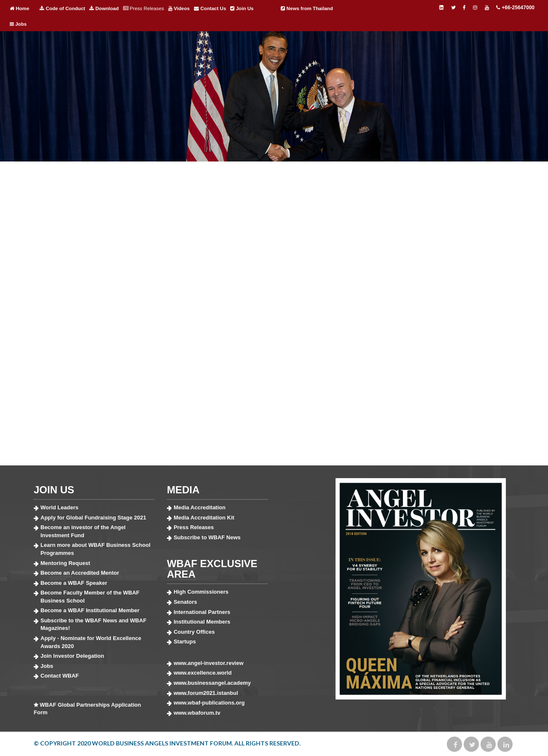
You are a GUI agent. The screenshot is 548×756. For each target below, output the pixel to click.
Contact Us (210, 8)
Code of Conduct (62, 8)
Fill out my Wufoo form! (274, 315)
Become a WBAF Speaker (74, 583)
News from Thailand (307, 8)
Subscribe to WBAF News (207, 537)
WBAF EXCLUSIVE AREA (212, 569)
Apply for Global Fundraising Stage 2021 (93, 518)
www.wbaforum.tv (197, 713)
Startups (185, 642)
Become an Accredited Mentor (80, 573)
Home (19, 8)
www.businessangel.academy (212, 683)
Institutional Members (202, 622)
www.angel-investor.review (209, 663)
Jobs (18, 24)
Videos (179, 8)
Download (104, 8)
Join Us (242, 8)
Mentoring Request (65, 563)
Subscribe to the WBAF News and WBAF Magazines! (93, 624)
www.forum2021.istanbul (206, 693)
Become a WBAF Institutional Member (90, 610)
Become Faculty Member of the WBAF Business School (90, 597)
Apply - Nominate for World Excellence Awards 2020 (91, 642)
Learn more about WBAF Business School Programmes (95, 549)
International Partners (202, 612)
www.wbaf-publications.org (209, 703)
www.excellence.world (203, 673)
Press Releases (144, 8)
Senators (185, 602)
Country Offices (194, 632)
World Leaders (59, 507)
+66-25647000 (515, 8)
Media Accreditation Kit (204, 518)
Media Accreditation (200, 507)
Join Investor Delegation (72, 656)
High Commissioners (201, 592)
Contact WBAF (60, 676)
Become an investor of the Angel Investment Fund (83, 531)
